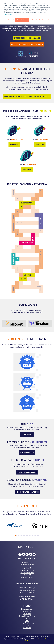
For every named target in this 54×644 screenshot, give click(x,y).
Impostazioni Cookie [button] (9, 20)
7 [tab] (25, 535)
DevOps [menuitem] (27, 618)
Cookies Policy (8, 14)
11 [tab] (31, 535)
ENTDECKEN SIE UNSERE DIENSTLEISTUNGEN (27, 44)
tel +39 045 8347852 (27, 573)
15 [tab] (37, 535)
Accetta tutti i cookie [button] (22, 20)
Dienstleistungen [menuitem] (27, 609)
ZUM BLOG (27, 435)
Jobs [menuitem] (27, 625)
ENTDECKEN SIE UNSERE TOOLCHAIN (27, 38)
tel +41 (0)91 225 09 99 (27, 592)
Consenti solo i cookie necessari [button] (40, 20)
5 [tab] (22, 535)
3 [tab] (18, 535)
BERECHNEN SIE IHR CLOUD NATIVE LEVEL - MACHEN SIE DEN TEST (27, 97)
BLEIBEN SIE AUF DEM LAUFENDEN (27, 492)
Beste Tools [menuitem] (27, 614)
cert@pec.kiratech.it (27, 570)
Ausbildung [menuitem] (27, 611)
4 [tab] (20, 535)
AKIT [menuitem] (27, 621)
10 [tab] (29, 535)
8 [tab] (26, 535)
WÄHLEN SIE (14, 144)
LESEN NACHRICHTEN (27, 452)
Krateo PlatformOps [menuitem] (27, 623)
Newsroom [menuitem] (27, 628)
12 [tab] (33, 535)
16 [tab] (39, 535)
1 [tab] (15, 535)
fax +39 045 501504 (27, 575)
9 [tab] (28, 535)
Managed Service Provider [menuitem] (27, 616)
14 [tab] (36, 535)
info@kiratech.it (27, 568)
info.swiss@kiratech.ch (27, 597)
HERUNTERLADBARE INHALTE (27, 472)
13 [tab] (34, 535)
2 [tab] (17, 535)
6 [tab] (23, 535)
